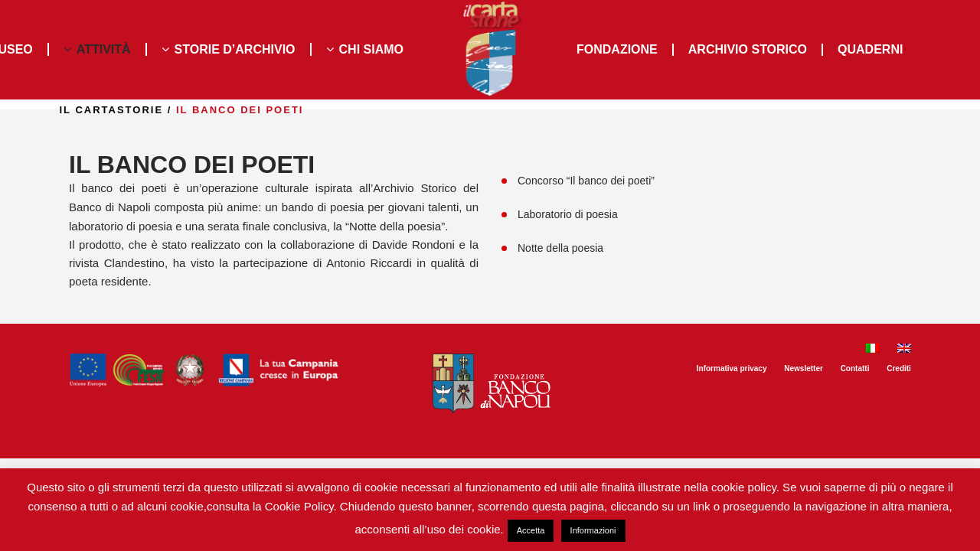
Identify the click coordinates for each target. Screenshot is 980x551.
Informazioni (593, 530)
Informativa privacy (732, 368)
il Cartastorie (152, 110)
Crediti (899, 368)
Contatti (855, 368)
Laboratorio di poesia (568, 214)
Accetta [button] (531, 530)
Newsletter (804, 368)
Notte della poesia (560, 248)
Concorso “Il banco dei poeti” (586, 181)
